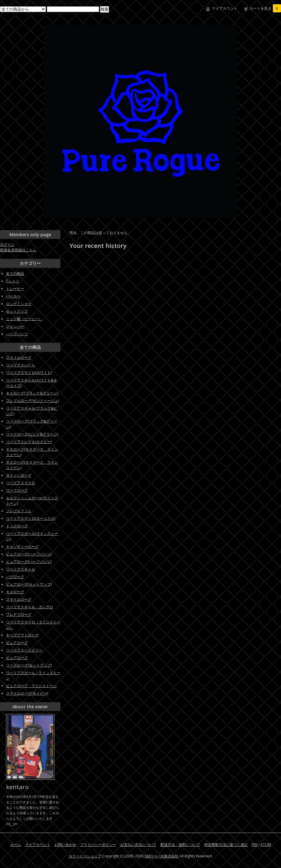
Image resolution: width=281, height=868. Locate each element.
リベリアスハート (21, 365)
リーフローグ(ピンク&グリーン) (32, 434)
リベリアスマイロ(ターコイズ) (31, 518)
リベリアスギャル (21, 569)
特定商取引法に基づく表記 (226, 845)
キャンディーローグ (22, 547)
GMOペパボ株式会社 (161, 856)
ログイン (7, 244)
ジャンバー (15, 326)
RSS (255, 845)
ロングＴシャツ (19, 304)
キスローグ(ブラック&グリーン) (32, 393)
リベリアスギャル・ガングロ (30, 607)
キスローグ (15, 592)
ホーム (16, 845)
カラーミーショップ (85, 856)
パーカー (13, 296)
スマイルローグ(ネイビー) (27, 693)
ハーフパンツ (17, 334)
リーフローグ (17, 490)
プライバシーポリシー (98, 845)
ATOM (266, 845)
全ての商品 (15, 273)
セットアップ (17, 311)
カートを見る (265, 8)
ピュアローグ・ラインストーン (31, 686)
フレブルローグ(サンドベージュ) (32, 401)
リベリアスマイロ (21, 483)
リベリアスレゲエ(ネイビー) (29, 442)
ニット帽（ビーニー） (24, 319)
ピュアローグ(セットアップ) (29, 584)
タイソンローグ (19, 475)
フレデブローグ (19, 614)
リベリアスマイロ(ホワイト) (29, 373)
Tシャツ (13, 281)
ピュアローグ (17, 643)
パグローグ (15, 577)
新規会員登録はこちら (18, 250)
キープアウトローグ (22, 635)
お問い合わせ (65, 845)
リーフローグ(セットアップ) (29, 665)
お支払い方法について (138, 845)
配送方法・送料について (180, 845)
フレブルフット (19, 511)
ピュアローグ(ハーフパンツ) (29, 554)
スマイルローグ (19, 357)
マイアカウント (224, 8)
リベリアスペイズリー (24, 650)
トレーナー (15, 289)
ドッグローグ (17, 526)
